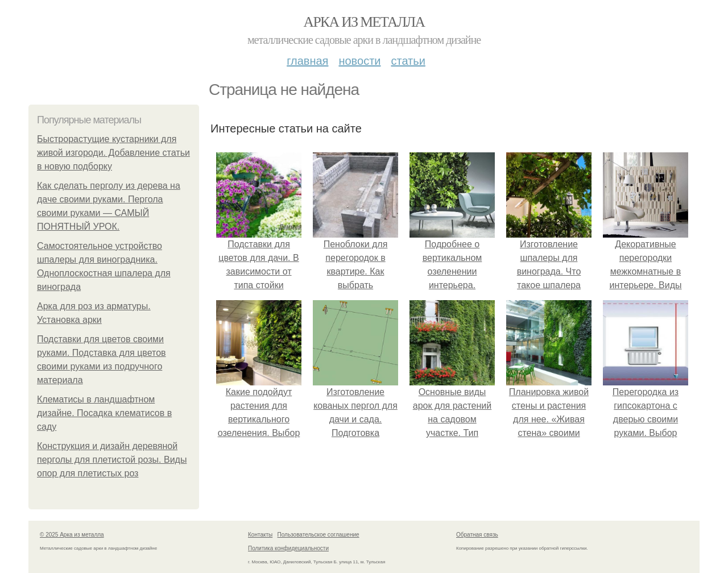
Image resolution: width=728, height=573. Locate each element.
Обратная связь (477, 535)
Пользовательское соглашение (318, 535)
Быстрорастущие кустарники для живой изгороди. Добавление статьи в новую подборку (113, 153)
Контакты (260, 535)
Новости (359, 61)
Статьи (408, 61)
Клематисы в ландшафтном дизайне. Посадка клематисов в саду (104, 413)
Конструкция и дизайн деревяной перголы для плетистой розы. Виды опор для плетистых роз (112, 460)
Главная (307, 61)
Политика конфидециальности (288, 548)
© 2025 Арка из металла (72, 535)
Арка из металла (364, 22)
